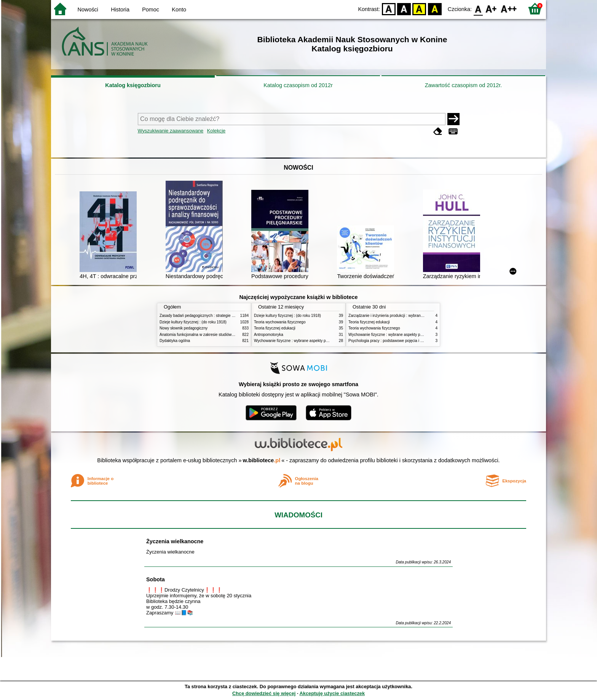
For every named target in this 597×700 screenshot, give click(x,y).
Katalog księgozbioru (133, 85)
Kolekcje (216, 131)
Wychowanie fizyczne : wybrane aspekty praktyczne (298, 341)
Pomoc (151, 10)
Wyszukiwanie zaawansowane (171, 131)
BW (404, 9)
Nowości (88, 10)
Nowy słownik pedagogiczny (184, 328)
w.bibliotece (262, 460)
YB (419, 9)
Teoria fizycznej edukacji (275, 328)
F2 (509, 9)
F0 (478, 9)
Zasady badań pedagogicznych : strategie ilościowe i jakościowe (214, 316)
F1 (491, 9)
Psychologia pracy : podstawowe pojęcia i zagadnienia (395, 341)
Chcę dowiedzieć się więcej (264, 693)
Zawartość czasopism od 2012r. (463, 85)
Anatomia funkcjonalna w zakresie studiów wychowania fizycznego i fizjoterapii (226, 335)
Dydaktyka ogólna (175, 341)
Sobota (156, 579)
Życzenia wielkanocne (175, 541)
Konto (179, 10)
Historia (120, 10)
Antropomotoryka (269, 335)
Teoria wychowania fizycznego (280, 322)
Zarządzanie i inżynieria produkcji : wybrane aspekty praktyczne (403, 316)
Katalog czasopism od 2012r (298, 85)
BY (435, 9)
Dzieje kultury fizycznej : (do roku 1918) (193, 322)
